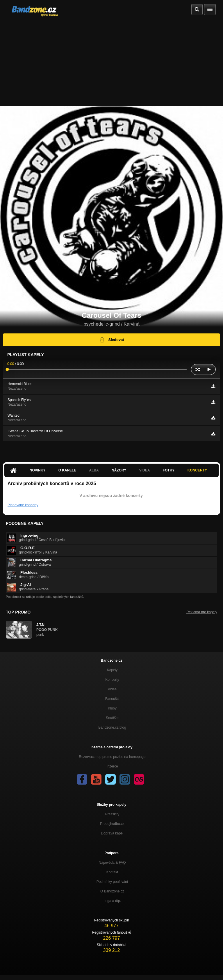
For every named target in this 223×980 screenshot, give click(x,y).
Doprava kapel (112, 833)
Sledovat (111, 340)
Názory (119, 470)
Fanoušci (112, 699)
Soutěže (112, 718)
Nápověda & (112, 863)
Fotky (169, 470)
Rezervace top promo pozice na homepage (112, 757)
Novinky (38, 470)
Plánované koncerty (23, 505)
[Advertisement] (111, 63)
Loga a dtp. (112, 901)
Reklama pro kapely (202, 612)
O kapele (67, 470)
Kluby (112, 708)
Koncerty (197, 470)
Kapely (112, 670)
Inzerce (112, 766)
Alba (94, 470)
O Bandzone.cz (112, 891)
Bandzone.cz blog (112, 727)
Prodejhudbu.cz (112, 824)
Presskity (112, 814)
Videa (145, 470)
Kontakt (112, 872)
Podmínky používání (112, 882)
